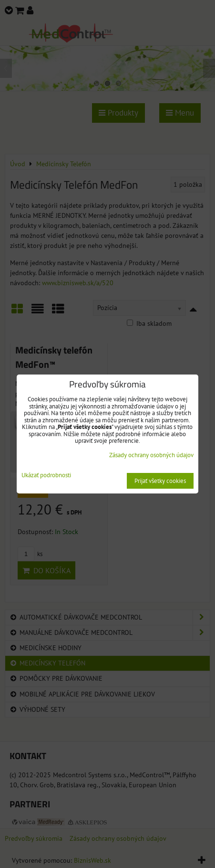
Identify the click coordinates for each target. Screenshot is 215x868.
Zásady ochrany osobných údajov (151, 455)
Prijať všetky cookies (160, 481)
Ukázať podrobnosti (46, 476)
